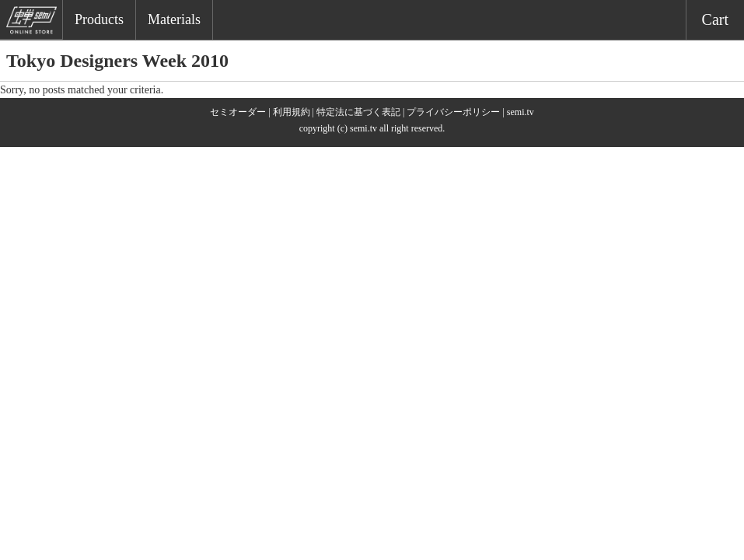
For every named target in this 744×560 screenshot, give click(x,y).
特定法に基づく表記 (358, 112)
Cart (715, 19)
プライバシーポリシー (453, 112)
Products (99, 19)
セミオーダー (238, 112)
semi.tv (520, 112)
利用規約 (292, 112)
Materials (174, 19)
